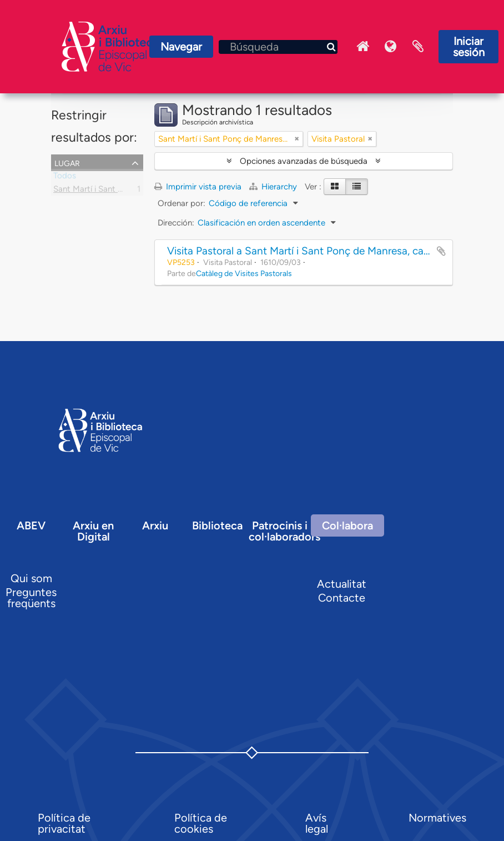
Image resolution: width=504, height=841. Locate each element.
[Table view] (357, 187)
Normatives (437, 818)
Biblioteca (217, 525)
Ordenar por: (182, 203)
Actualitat (342, 584)
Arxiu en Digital (93, 531)
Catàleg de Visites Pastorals (244, 273)
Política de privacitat (64, 823)
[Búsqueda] (278, 47)
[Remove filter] (297, 139)
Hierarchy (274, 187)
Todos (65, 178)
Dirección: (176, 223)
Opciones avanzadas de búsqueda (304, 161)
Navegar (181, 47)
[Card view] (335, 187)
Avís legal (317, 823)
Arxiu (155, 525)
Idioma (390, 47)
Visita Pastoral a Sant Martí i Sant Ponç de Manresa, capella (306, 251)
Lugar (67, 162)
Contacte (342, 598)
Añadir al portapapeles (441, 251)
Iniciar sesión (469, 47)
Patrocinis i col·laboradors (284, 531)
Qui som (31, 578)
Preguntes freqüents (31, 598)
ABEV (31, 525)
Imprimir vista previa (198, 187)
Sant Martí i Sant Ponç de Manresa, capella (133, 191)
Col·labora (347, 525)
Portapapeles (418, 47)
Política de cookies (201, 823)
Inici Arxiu (362, 47)
